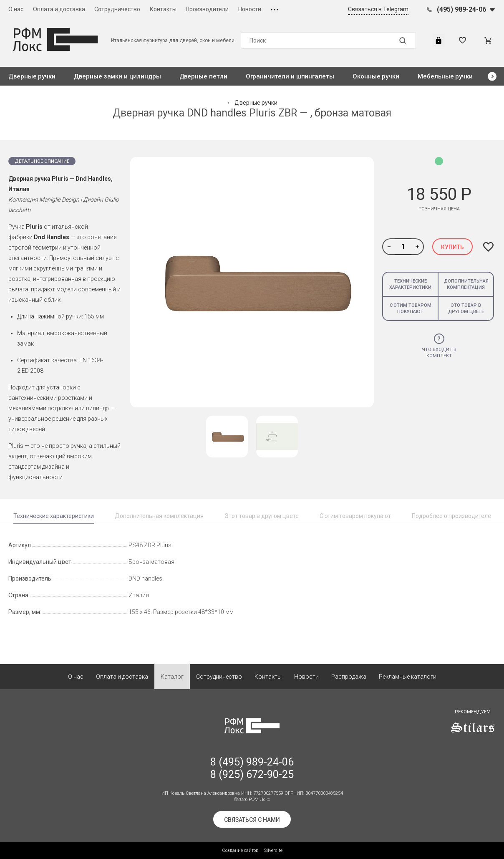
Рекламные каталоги (408, 677)
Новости (250, 9)
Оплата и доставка (59, 9)
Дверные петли (203, 76)
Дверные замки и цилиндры (117, 76)
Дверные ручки (32, 76)
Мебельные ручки (445, 76)
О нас (16, 9)
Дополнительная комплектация (466, 284)
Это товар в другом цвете (466, 308)
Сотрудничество (117, 9)
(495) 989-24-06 (461, 9)
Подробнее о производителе (451, 516)
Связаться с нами (252, 820)
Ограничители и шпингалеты (290, 76)
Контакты (163, 9)
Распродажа (349, 677)
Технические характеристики (410, 284)
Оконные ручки (376, 76)
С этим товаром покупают (411, 308)
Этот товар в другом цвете (262, 516)
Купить (452, 247)
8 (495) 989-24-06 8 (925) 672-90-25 (252, 768)
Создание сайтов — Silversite (252, 850)
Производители (207, 9)
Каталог (172, 677)
